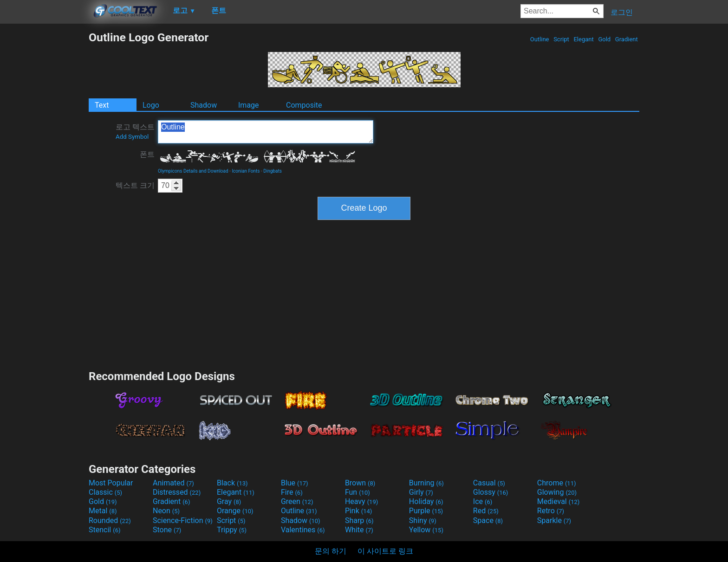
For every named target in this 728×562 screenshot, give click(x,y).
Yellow (426, 530)
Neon (166, 511)
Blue (295, 483)
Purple (426, 511)
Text (102, 105)
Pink (359, 511)
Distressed (177, 492)
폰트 (147, 154)
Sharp (359, 520)
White (359, 530)
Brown (360, 483)
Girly (421, 492)
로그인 (622, 12)
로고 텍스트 (135, 131)
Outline (539, 39)
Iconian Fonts (246, 171)
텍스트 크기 (135, 185)
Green (297, 501)
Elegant (584, 39)
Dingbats (273, 171)
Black (232, 483)
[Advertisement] (44, 170)
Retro (551, 511)
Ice (483, 501)
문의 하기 (331, 551)
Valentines (303, 530)
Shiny (423, 520)
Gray (229, 501)
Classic (105, 492)
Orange (235, 511)
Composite (304, 105)
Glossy (491, 492)
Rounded (110, 520)
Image (249, 105)
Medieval (559, 501)
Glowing (557, 492)
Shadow (204, 105)
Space (488, 520)
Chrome (557, 483)
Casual (489, 483)
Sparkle (554, 520)
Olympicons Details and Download (193, 171)
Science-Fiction (183, 520)
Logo (151, 105)
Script (561, 39)
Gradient (627, 39)
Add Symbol (132, 137)
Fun (357, 492)
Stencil (104, 530)
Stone (167, 530)
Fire (292, 492)
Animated (173, 483)
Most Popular (111, 483)
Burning (426, 483)
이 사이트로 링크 (385, 551)
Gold (604, 39)
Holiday (426, 501)
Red (486, 511)
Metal (103, 511)
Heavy (361, 501)
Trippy (232, 530)
